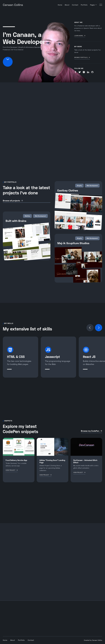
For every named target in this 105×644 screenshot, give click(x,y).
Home (60, 5)
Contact (75, 5)
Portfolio (84, 5)
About (67, 5)
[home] (13, 5)
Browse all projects (11, 201)
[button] (93, 5)
